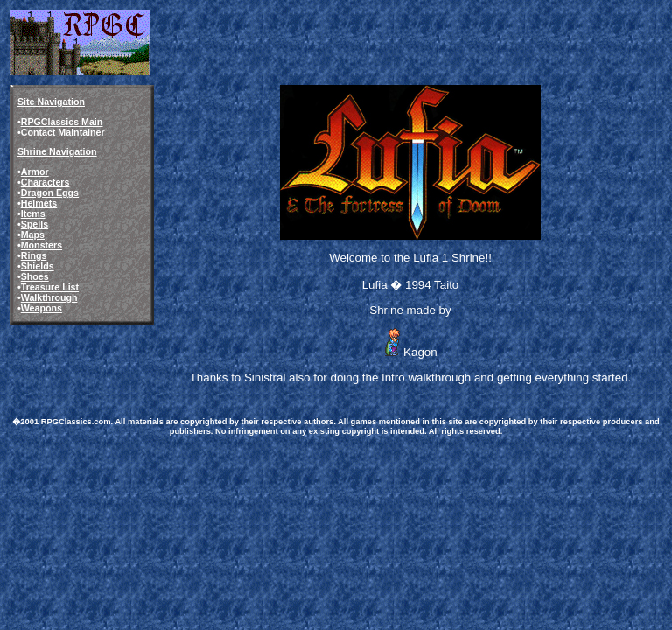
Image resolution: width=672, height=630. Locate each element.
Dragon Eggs (50, 192)
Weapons (42, 308)
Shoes (35, 276)
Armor (35, 171)
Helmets (39, 203)
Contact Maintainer (63, 132)
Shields (38, 266)
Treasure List (50, 287)
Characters (45, 182)
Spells (35, 224)
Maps (33, 234)
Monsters (42, 245)
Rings (34, 255)
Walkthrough (49, 297)
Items (33, 213)
